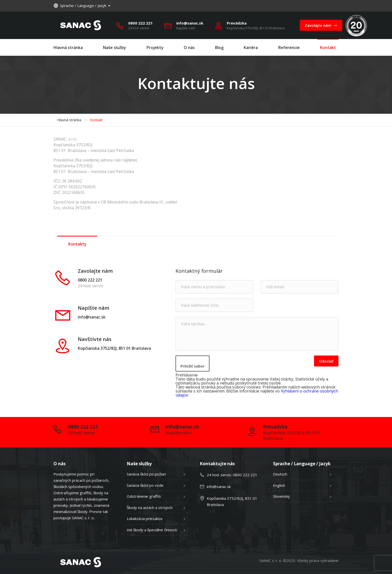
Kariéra (251, 47)
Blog (219, 47)
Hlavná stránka (68, 47)
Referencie (289, 47)
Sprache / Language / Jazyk (80, 5)
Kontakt (328, 47)
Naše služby (114, 47)
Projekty (155, 47)
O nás (189, 47)
